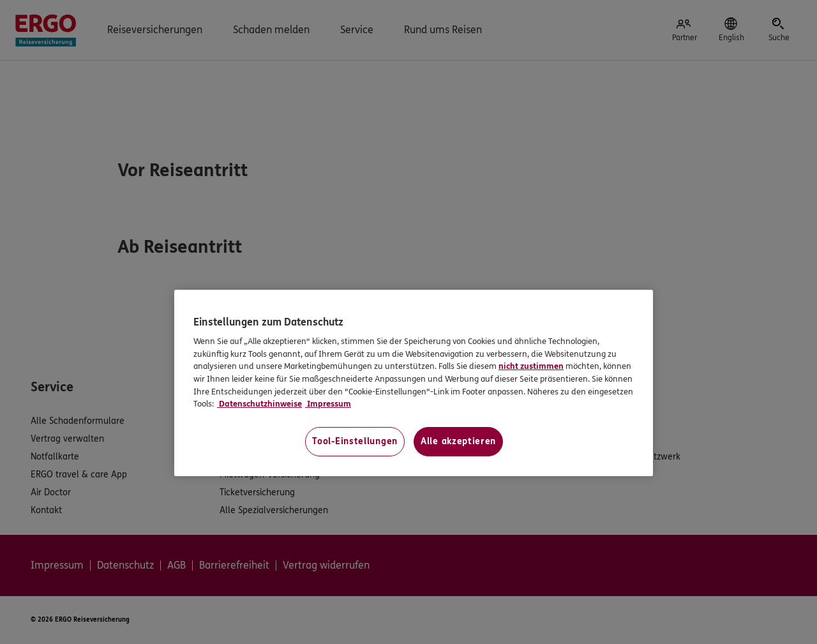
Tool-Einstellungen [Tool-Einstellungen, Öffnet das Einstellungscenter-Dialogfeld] (355, 441)
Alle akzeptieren (458, 441)
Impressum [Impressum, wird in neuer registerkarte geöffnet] (328, 404)
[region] (414, 383)
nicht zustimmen (531, 366)
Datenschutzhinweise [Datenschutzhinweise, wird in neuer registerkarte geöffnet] (259, 404)
